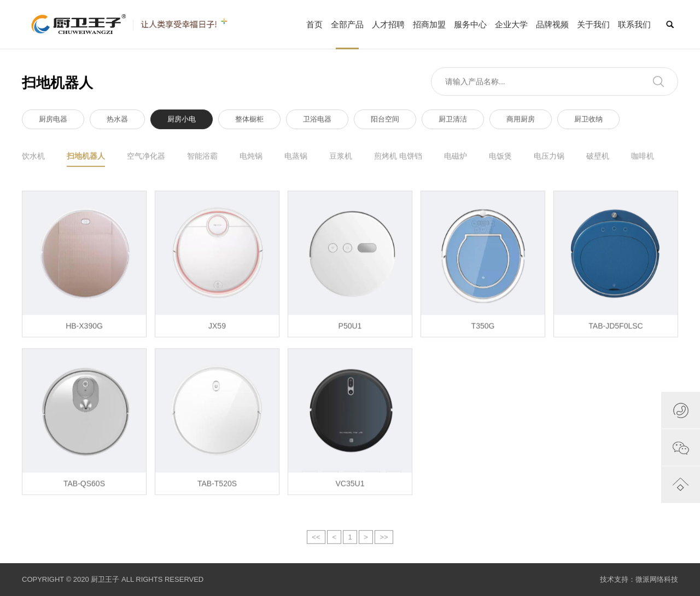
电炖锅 (251, 157)
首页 (314, 24)
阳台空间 (385, 121)
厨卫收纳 (588, 121)
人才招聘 (388, 24)
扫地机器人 (86, 160)
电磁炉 (456, 157)
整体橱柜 (249, 121)
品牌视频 (552, 24)
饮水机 (33, 157)
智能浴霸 (202, 157)
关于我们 (593, 24)
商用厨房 (521, 121)
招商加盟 (429, 24)
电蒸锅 (296, 157)
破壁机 (598, 157)
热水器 (117, 121)
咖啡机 (643, 157)
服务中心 (470, 24)
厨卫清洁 (453, 121)
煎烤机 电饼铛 (398, 157)
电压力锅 (549, 157)
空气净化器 (146, 157)
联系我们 (634, 24)
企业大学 (511, 24)
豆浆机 (341, 157)
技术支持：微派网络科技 (639, 579)
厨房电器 (53, 121)
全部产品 (347, 34)
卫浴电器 (317, 121)
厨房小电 (182, 121)
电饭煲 (500, 157)
